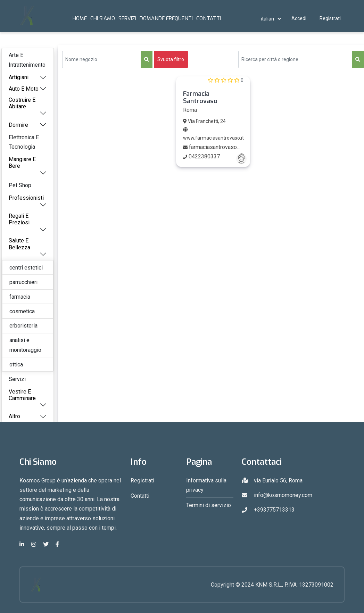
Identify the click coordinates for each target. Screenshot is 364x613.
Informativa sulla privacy (206, 485)
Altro (14, 416)
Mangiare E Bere (22, 163)
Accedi (299, 18)
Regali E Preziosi (19, 219)
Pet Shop (20, 185)
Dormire (18, 125)
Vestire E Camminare (22, 395)
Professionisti (26, 198)
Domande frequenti (166, 18)
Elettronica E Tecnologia (24, 142)
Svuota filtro (171, 59)
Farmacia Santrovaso (200, 98)
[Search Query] (295, 59)
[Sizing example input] (102, 59)
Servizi (127, 18)
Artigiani (19, 77)
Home (80, 18)
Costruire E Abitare (22, 103)
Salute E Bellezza (19, 244)
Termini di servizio (209, 505)
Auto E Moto (24, 89)
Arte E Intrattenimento (27, 60)
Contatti (209, 18)
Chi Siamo (103, 18)
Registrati (330, 18)
